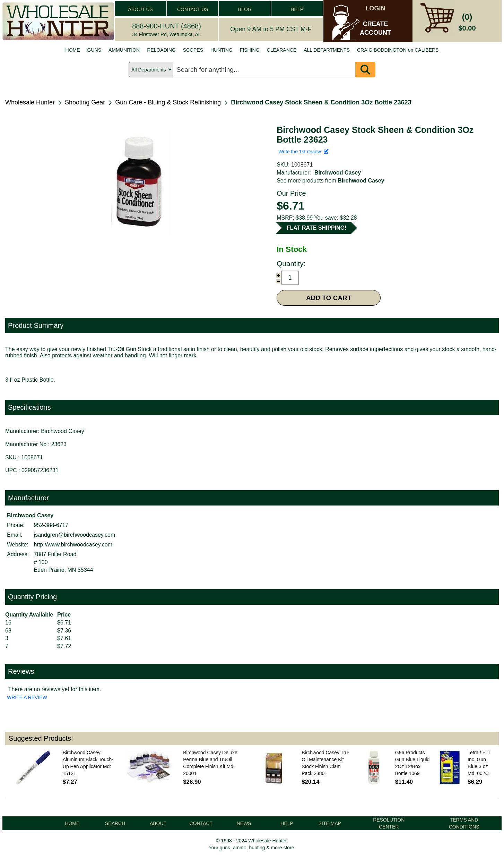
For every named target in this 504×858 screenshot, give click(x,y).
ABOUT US (141, 9)
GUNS (94, 50)
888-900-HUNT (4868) (167, 26)
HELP (297, 9)
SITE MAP (330, 823)
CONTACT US (193, 9)
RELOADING (161, 50)
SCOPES (193, 50)
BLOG (245, 9)
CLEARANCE (282, 50)
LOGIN (376, 8)
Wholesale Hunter (30, 102)
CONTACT (201, 823)
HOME (73, 50)
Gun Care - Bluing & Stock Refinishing (168, 102)
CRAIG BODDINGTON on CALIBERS (398, 50)
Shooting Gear (85, 102)
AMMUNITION (124, 50)
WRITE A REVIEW (27, 697)
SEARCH (115, 823)
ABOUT (158, 823)
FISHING (250, 50)
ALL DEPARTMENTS (327, 50)
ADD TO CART (329, 298)
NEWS (244, 823)
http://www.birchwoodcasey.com (73, 545)
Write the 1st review (303, 152)
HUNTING (221, 50)
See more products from (330, 181)
